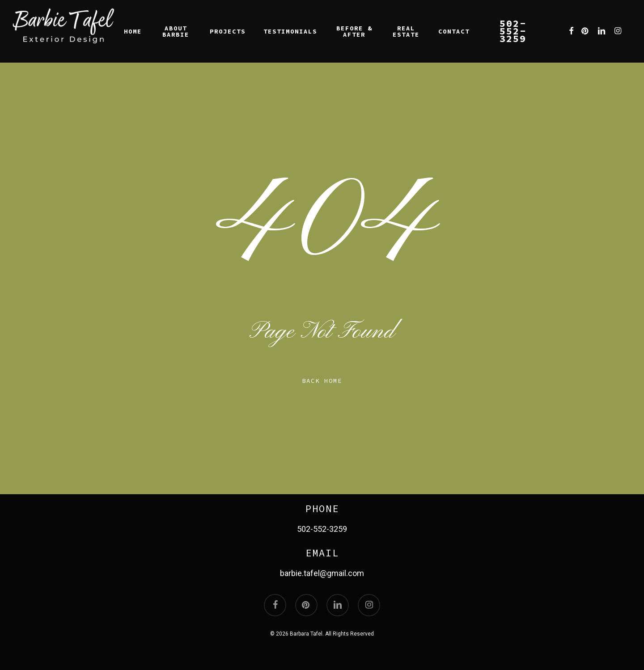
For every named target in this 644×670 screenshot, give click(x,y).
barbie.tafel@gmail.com (322, 573)
